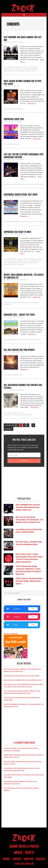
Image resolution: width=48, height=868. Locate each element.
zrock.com (29, 864)
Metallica (7, 71)
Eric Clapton (35, 184)
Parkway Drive (33, 263)
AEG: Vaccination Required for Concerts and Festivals (23, 386)
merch (18, 853)
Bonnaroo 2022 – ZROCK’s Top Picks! (19, 315)
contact (17, 859)
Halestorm (19, 69)
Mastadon (35, 69)
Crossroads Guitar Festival (21, 184)
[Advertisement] (18, 482)
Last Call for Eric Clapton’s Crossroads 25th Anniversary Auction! (23, 156)
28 (33, 425)
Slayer (33, 71)
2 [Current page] (21, 425)
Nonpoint (15, 263)
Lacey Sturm (27, 261)
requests (41, 859)
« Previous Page (10, 425)
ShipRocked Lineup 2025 (14, 119)
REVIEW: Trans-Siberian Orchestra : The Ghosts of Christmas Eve (24, 276)
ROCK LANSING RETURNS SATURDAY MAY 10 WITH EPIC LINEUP (22, 83)
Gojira (13, 69)
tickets (29, 853)
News (12, 71)
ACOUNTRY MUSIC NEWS (25, 743)
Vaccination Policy (27, 415)
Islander (20, 261)
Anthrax (25, 67)
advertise (29, 859)
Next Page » (9, 429)
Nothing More (23, 263)
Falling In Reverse (30, 259)
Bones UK (20, 259)
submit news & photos (24, 846)
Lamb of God (27, 69)
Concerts (7, 69)
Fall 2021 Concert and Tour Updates (19, 350)
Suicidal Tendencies (18, 265)
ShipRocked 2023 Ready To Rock (17, 232)
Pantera (28, 71)
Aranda (14, 259)
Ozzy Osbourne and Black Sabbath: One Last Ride (23, 39)
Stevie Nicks (33, 340)
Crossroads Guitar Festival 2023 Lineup (21, 195)
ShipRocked (16, 144)
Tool (39, 340)
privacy (6, 859)
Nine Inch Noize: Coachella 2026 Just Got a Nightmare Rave (23, 680)
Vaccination (16, 415)
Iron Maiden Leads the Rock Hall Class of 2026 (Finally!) (22, 676)
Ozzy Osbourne (20, 71)
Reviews (26, 303)
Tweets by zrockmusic (11, 633)
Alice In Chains (17, 67)
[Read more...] (32, 103)
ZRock (24, 8)
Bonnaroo (15, 340)
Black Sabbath (33, 67)
